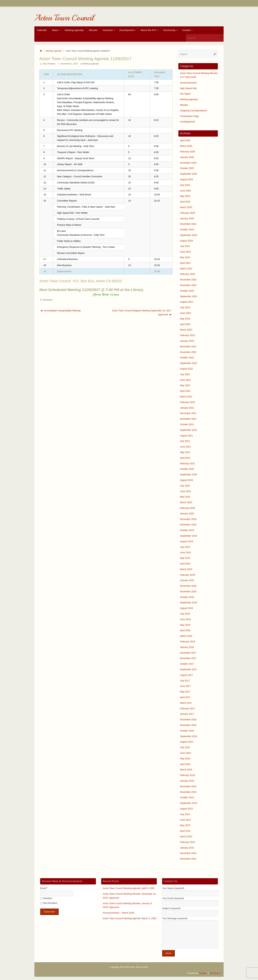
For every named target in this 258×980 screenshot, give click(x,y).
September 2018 (189, 603)
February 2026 (187, 152)
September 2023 (189, 296)
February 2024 (187, 274)
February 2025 (187, 213)
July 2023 (185, 307)
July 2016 (185, 747)
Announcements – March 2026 (119, 913)
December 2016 (188, 720)
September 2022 (189, 363)
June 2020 (185, 491)
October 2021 (187, 424)
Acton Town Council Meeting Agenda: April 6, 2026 (129, 888)
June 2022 (185, 380)
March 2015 (186, 836)
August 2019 (187, 541)
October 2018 (187, 597)
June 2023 (185, 313)
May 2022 (185, 385)
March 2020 (186, 502)
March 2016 (186, 770)
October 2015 (187, 797)
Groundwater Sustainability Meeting (61, 311)
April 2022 (185, 391)
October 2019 (187, 530)
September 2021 (189, 430)
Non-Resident (49, 903)
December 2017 (188, 653)
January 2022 (187, 408)
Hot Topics (185, 94)
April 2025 (185, 202)
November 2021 (188, 419)
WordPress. (215, 973)
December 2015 (188, 786)
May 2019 (185, 558)
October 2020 (187, 469)
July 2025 (185, 185)
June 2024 (185, 252)
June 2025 (185, 191)
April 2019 (185, 564)
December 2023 (188, 280)
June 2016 (185, 753)
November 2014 (188, 859)
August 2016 (187, 742)
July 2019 (185, 547)
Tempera (203, 973)
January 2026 (187, 157)
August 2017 (187, 675)
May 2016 (185, 759)
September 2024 (189, 235)
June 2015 (185, 820)
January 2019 (187, 580)
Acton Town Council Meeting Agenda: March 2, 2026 (130, 918)
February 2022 (187, 402)
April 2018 (185, 630)
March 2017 (186, 703)
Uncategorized (187, 122)
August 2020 (187, 480)
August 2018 (187, 608)
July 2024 (185, 246)
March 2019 (186, 569)
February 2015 (187, 842)
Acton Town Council (64, 18)
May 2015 (185, 825)
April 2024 (185, 263)
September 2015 (189, 803)
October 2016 (187, 731)
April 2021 (185, 458)
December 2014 (188, 853)
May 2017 (185, 692)
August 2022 (187, 369)
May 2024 (185, 257)
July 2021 (185, 441)
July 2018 (185, 614)
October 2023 (187, 291)
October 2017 (187, 664)
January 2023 (187, 341)
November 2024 (188, 224)
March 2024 (186, 269)
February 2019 (187, 575)
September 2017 (189, 669)
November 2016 (188, 725)
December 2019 (188, 519)
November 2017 (188, 658)
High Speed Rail (188, 88)
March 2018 (186, 636)
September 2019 (189, 536)
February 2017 (187, 708)
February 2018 (187, 642)
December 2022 (188, 346)
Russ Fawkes (49, 64)
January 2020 (187, 514)
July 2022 (185, 374)
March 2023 (186, 330)
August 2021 (187, 436)
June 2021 (185, 447)
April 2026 (185, 140)
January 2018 (187, 647)
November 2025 (188, 163)
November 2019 (188, 525)
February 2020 (187, 508)
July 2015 (185, 814)
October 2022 (187, 358)
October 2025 (187, 168)
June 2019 (185, 552)
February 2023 (187, 335)
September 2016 (189, 736)
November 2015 (188, 792)
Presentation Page (189, 116)
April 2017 (185, 697)
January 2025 (187, 218)
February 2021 (187, 463)
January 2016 (187, 781)
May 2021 (185, 452)
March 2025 (186, 207)
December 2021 (188, 413)
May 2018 (185, 625)
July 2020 (185, 486)
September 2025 (189, 174)
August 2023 (187, 302)
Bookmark (48, 300)
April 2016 (185, 764)
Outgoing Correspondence (193, 111)
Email (44, 888)
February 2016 (187, 775)
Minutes (184, 105)
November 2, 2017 (69, 64)
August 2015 (187, 809)
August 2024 (187, 241)
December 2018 (188, 586)
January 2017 (187, 714)
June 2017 (185, 686)
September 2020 (189, 475)
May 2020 (185, 497)
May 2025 (185, 196)
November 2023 (188, 285)
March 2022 (186, 397)
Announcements (188, 83)
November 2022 (188, 352)
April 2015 (185, 831)
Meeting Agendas (54, 51)
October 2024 (187, 230)
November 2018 (188, 591)
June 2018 (185, 619)
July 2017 (185, 681)
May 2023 (185, 319)
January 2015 (187, 848)
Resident (46, 898)
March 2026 (186, 146)
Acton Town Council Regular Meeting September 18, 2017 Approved (142, 313)
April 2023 (185, 324)
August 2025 (187, 179)
